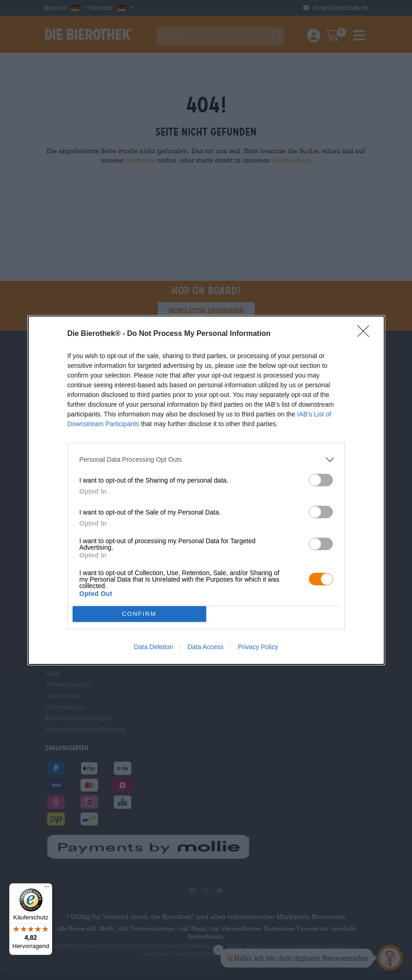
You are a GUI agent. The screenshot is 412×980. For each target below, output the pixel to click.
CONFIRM (139, 614)
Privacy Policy (258, 647)
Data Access (205, 647)
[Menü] (47, 889)
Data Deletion (154, 647)
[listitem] (206, 460)
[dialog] (206, 490)
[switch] (321, 480)
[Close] (366, 334)
